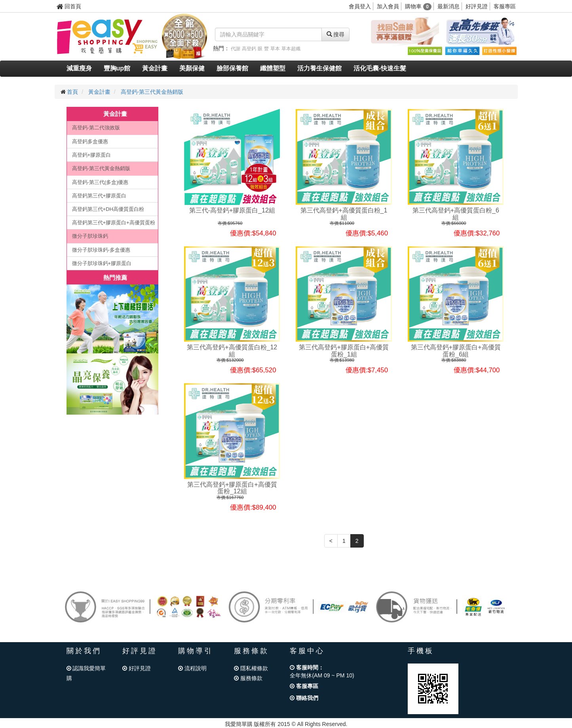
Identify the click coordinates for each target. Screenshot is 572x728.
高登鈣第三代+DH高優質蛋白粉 (108, 209)
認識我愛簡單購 (86, 673)
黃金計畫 (155, 68)
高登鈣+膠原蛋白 (92, 155)
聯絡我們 (304, 698)
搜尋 (336, 34)
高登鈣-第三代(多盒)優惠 (100, 182)
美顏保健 (192, 68)
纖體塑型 (273, 68)
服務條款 (248, 678)
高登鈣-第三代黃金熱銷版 (152, 92)
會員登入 (360, 6)
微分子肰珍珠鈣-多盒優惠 (101, 250)
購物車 (418, 6)
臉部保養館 (232, 68)
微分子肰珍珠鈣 (90, 236)
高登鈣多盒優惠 (90, 141)
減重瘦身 (79, 68)
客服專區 (505, 6)
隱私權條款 (251, 668)
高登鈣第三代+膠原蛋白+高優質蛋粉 (114, 223)
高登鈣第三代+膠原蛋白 (99, 196)
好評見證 (477, 6)
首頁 (72, 92)
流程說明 (192, 668)
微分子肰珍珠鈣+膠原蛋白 (102, 263)
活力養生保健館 (319, 68)
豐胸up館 (117, 68)
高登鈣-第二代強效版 (96, 128)
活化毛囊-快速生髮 (380, 68)
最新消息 (448, 6)
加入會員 (388, 6)
